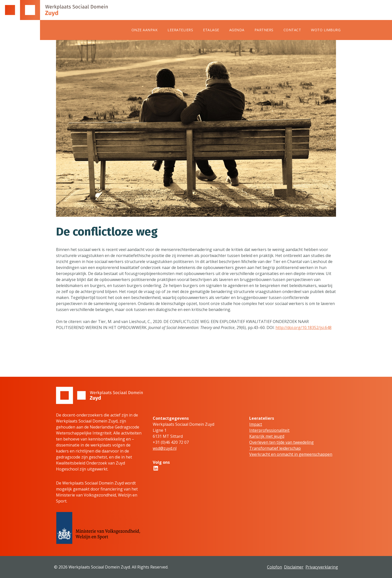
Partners (264, 30)
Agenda (237, 30)
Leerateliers (180, 30)
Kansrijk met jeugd (267, 436)
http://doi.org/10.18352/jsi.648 (303, 327)
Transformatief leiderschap (275, 448)
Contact (292, 30)
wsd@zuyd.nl (165, 448)
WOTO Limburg (326, 30)
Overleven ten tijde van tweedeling (281, 442)
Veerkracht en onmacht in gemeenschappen (291, 454)
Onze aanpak (145, 30)
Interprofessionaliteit (269, 430)
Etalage (211, 30)
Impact (256, 424)
